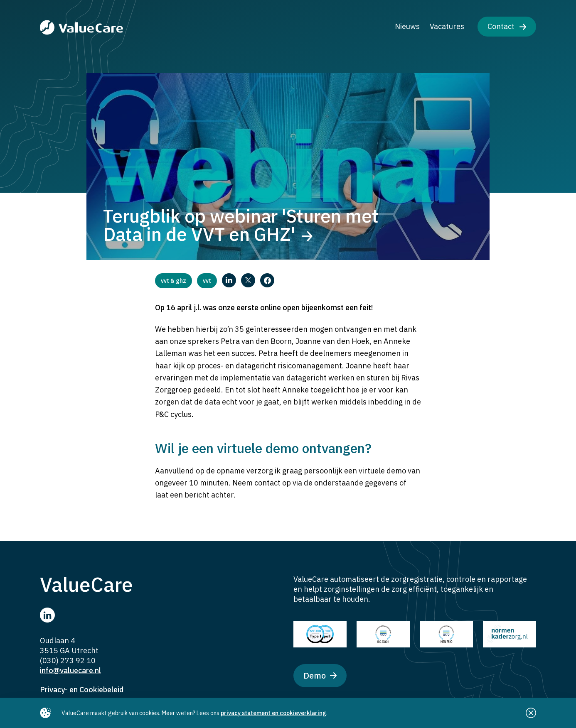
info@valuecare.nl (70, 670)
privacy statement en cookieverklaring (273, 713)
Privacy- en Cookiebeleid (82, 690)
